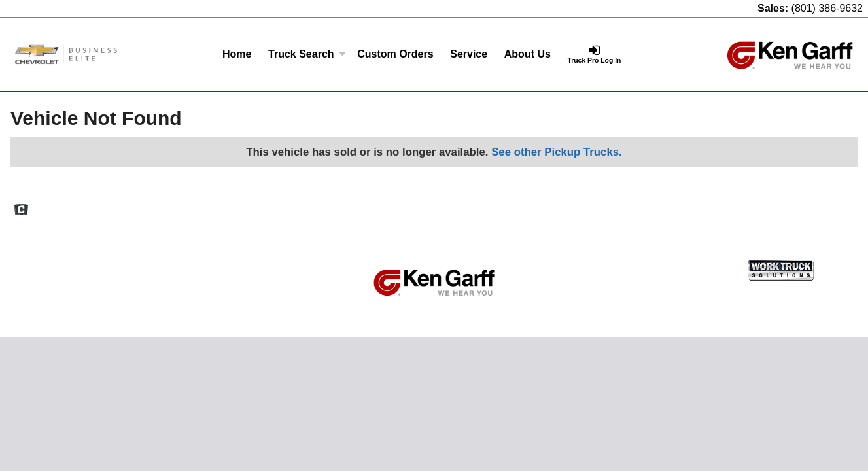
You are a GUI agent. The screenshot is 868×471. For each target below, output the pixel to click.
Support (769, 204)
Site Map (656, 204)
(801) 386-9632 (827, 8)
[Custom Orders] (395, 54)
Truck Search (307, 54)
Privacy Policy (713, 204)
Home (237, 54)
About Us (528, 54)
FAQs (560, 204)
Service (469, 54)
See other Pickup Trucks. (557, 152)
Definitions (605, 204)
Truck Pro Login (828, 204)
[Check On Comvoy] (21, 211)
